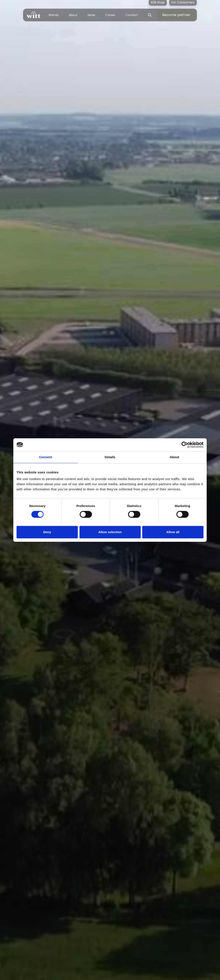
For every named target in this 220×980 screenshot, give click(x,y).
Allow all (173, 532)
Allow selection (110, 532)
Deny (47, 532)
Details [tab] (110, 457)
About (73, 15)
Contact (132, 15)
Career (110, 15)
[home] (34, 15)
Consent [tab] (46, 457)
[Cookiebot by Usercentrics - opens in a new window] (185, 445)
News (92, 15)
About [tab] (174, 457)
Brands (54, 15)
